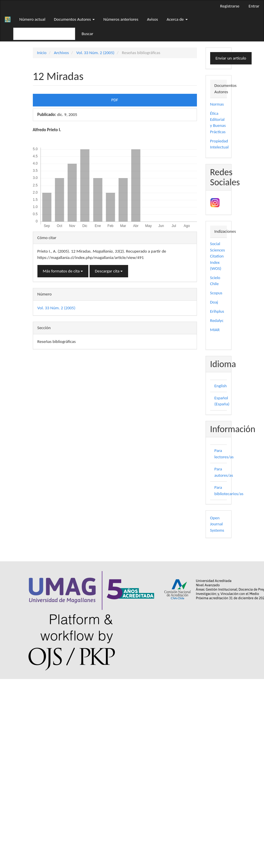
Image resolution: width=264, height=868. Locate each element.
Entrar (254, 6)
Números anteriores (121, 19)
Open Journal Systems (217, 524)
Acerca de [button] (177, 19)
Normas (217, 104)
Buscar (87, 34)
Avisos (152, 19)
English (221, 386)
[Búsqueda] (44, 34)
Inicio (42, 53)
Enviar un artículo (231, 58)
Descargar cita (109, 271)
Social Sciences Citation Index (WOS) (218, 256)
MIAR (215, 330)
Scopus (216, 293)
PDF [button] (115, 100)
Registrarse (230, 6)
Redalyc (217, 321)
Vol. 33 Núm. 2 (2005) (95, 53)
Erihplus (217, 311)
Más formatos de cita (63, 271)
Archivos (61, 53)
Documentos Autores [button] (74, 19)
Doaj (214, 302)
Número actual (32, 19)
